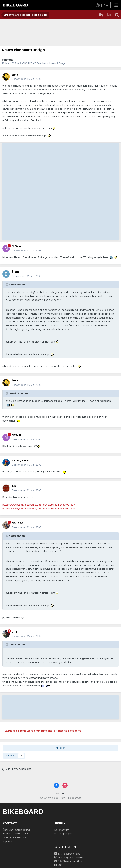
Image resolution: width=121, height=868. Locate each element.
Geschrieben (26, 79)
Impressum (9, 841)
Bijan (15, 272)
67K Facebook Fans (67, 854)
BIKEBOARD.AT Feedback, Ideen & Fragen (43, 63)
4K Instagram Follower (69, 857)
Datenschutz (62, 830)
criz (14, 631)
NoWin (16, 246)
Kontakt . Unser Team (15, 833)
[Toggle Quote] (7, 285)
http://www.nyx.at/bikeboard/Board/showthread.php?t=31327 (39, 505)
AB (14, 486)
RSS (58, 865)
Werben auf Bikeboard (16, 837)
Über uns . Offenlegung (16, 830)
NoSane (17, 523)
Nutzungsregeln (63, 833)
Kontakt (61, 793)
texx (10, 60)
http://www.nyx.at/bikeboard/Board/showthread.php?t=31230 (39, 509)
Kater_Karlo (20, 460)
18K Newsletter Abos (68, 861)
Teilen (61, 748)
